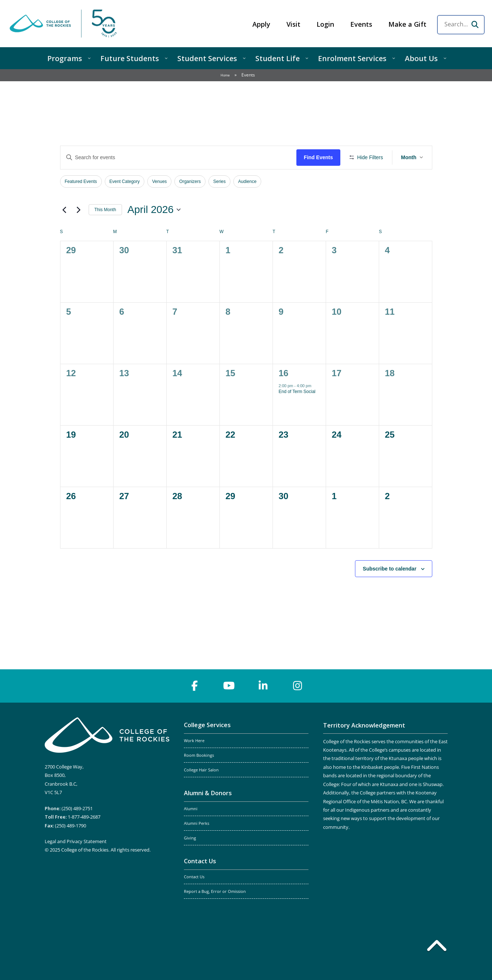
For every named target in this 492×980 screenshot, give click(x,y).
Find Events (318, 157)
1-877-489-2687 (84, 817)
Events (361, 24)
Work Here (194, 741)
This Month (105, 210)
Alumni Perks (197, 823)
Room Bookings (199, 755)
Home (225, 75)
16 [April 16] (284, 373)
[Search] (475, 25)
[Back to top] (437, 947)
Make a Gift (407, 24)
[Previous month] (64, 210)
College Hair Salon (201, 770)
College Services (207, 725)
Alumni (191, 809)
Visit (293, 24)
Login (325, 24)
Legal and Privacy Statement (76, 841)
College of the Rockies (64, 24)
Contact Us (200, 861)
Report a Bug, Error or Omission (215, 891)
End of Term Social (297, 392)
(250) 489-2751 (77, 808)
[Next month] (79, 210)
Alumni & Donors (208, 793)
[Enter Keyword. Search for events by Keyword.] (179, 158)
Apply (261, 24)
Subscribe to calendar (389, 569)
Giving (190, 838)
